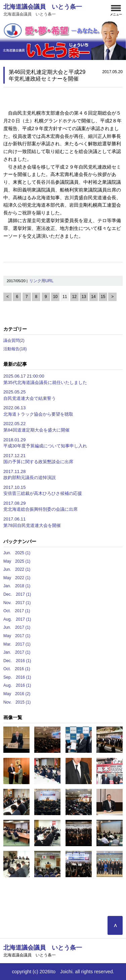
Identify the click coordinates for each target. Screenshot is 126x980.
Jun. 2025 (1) (17, 553)
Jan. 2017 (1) (17, 652)
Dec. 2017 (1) (17, 594)
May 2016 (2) (17, 694)
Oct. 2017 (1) (17, 611)
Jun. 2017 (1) (17, 627)
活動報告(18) (15, 349)
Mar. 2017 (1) (17, 644)
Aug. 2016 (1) (17, 685)
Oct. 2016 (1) (17, 669)
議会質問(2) (14, 340)
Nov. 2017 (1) (17, 603)
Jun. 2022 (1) (17, 569)
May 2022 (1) (17, 578)
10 (55, 297)
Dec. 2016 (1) (17, 661)
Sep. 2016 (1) (17, 677)
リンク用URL (41, 281)
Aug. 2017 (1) (17, 619)
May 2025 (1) (17, 561)
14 (93, 297)
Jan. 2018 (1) (17, 586)
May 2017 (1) (17, 636)
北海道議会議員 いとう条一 (45, 10)
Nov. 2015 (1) (17, 702)
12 (74, 297)
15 (103, 297)
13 (84, 297)
